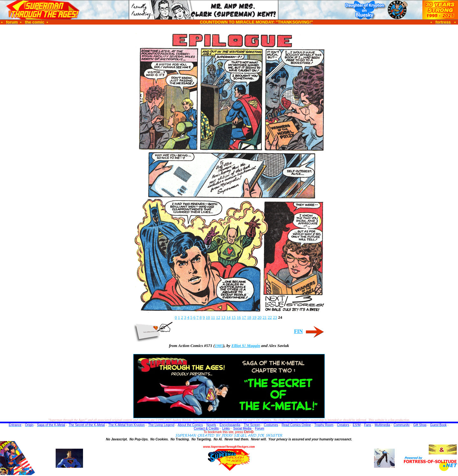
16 (239, 317)
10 (208, 317)
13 (223, 317)
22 (270, 317)
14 (229, 317)
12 (218, 317)
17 (244, 317)
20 (259, 317)
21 (264, 317)
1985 (219, 346)
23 (275, 317)
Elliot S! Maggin (246, 346)
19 (254, 317)
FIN (298, 331)
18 (249, 317)
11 (213, 317)
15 (234, 317)
